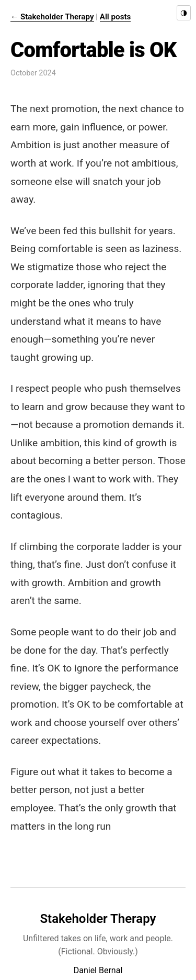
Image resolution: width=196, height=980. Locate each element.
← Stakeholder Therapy (52, 17)
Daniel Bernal (98, 970)
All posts (116, 17)
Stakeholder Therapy (98, 919)
